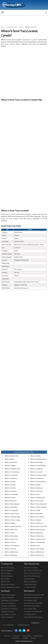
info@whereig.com (24, 625)
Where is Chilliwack (37, 469)
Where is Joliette (10, 488)
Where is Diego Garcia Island (10, 587)
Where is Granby (10, 481)
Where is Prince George (12, 520)
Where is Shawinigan (11, 536)
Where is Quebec (36, 520)
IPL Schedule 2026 (30, 609)
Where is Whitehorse (37, 552)
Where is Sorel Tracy (11, 539)
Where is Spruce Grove (38, 539)
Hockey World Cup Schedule (33, 617)
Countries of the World (8, 606)
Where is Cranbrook (11, 475)
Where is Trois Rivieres (12, 546)
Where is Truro (35, 546)
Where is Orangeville (11, 510)
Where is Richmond (37, 523)
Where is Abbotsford (11, 456)
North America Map (12, 27)
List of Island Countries (8, 614)
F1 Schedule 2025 (30, 614)
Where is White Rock (11, 552)
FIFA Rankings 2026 (30, 600)
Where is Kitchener (37, 491)
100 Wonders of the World (9, 600)
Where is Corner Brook (12, 472)
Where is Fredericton (37, 478)
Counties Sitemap (30, 587)
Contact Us (16, 636)
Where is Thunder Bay (38, 542)
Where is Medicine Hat (38, 497)
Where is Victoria (10, 549)
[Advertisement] (24, 73)
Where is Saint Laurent (38, 530)
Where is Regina (10, 523)
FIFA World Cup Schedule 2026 (34, 595)
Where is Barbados (7, 576)
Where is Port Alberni (37, 517)
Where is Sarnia (10, 533)
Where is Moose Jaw (37, 501)
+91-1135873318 (8, 625)
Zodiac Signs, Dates (30, 584)
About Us (7, 636)
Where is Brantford (11, 462)
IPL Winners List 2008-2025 (33, 612)
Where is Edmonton (11, 478)
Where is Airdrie (36, 456)
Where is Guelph (10, 485)
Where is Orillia (35, 510)
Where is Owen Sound (12, 513)
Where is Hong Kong (8, 568)
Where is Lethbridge (11, 494)
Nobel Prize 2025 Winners (32, 576)
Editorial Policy (38, 636)
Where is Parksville (36, 513)
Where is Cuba (6, 582)
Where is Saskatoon (37, 533)
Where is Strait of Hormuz (32, 573)
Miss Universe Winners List (33, 570)
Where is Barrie (10, 459)
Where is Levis (35, 494)
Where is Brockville (36, 462)
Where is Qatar (6, 573)
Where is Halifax (36, 485)
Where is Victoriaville (37, 549)
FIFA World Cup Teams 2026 (33, 603)
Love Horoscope (29, 579)
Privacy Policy (27, 636)
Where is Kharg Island (8, 595)
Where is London (10, 497)
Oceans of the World (8, 598)
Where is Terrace (10, 542)
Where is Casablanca (31, 582)
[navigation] (2, 12)
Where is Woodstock (37, 555)
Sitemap (33, 638)
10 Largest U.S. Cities (31, 568)
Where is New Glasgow (12, 504)
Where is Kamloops (37, 488)
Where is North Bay (11, 507)
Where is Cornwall (36, 472)
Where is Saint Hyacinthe (13, 526)
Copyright (25, 638)
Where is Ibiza (5, 579)
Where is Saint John (11, 530)
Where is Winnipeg (11, 555)
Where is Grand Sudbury (38, 481)
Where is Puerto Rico (8, 584)
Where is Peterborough (12, 517)
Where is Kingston (11, 491)
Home (3, 27)
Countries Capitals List (8, 603)
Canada (21, 27)
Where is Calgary (10, 465)
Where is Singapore (7, 570)
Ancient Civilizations (7, 617)
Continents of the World (9, 609)
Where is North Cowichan (39, 507)
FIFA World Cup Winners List (33, 598)
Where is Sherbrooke (37, 536)
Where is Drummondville (38, 475)
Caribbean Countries (8, 612)
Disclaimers (16, 638)
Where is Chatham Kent (12, 469)
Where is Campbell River (38, 465)
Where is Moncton (11, 501)
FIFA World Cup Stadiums (32, 606)
